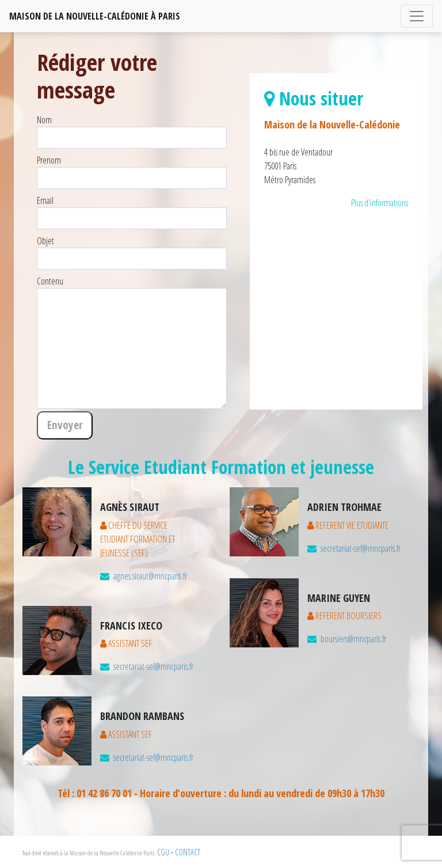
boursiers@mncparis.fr (353, 639)
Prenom (49, 160)
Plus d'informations (380, 203)
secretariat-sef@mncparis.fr (153, 666)
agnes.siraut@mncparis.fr (150, 576)
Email (45, 200)
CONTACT (188, 852)
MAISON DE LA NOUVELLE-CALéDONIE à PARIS (95, 16)
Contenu (50, 281)
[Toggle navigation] (417, 16)
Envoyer (65, 425)
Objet (45, 241)
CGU (163, 852)
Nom (44, 120)
